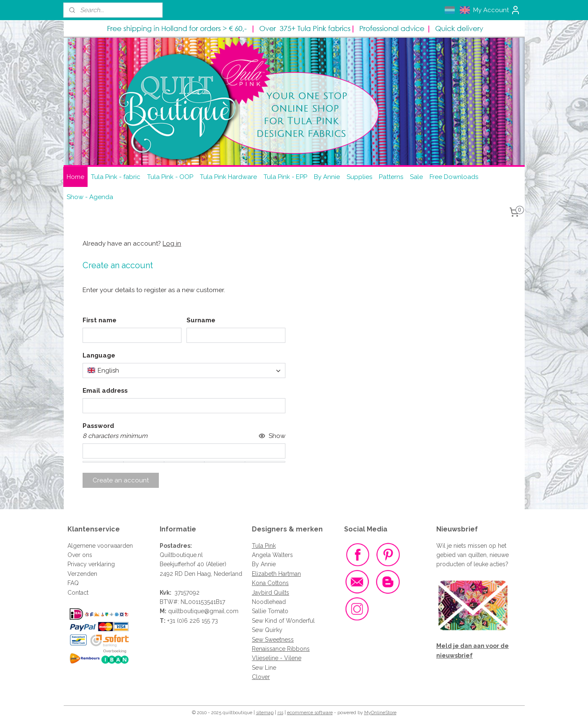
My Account (497, 10)
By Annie (327, 177)
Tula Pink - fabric (116, 177)
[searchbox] (184, 370)
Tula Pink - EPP (285, 177)
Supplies (359, 177)
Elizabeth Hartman (276, 574)
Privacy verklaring (91, 564)
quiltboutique (186, 611)
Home (75, 177)
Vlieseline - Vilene (277, 658)
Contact (78, 593)
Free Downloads (454, 177)
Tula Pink (264, 546)
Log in (172, 244)
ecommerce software (310, 713)
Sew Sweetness (273, 640)
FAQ (73, 583)
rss (280, 713)
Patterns (391, 177)
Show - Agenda (90, 197)
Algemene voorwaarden (100, 546)
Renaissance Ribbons (281, 649)
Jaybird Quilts (271, 593)
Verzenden (82, 574)
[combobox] (184, 370)
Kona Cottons (270, 583)
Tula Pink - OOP (170, 177)
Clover (261, 677)
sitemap (265, 713)
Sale (416, 177)
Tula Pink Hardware (228, 177)
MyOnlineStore (380, 713)
